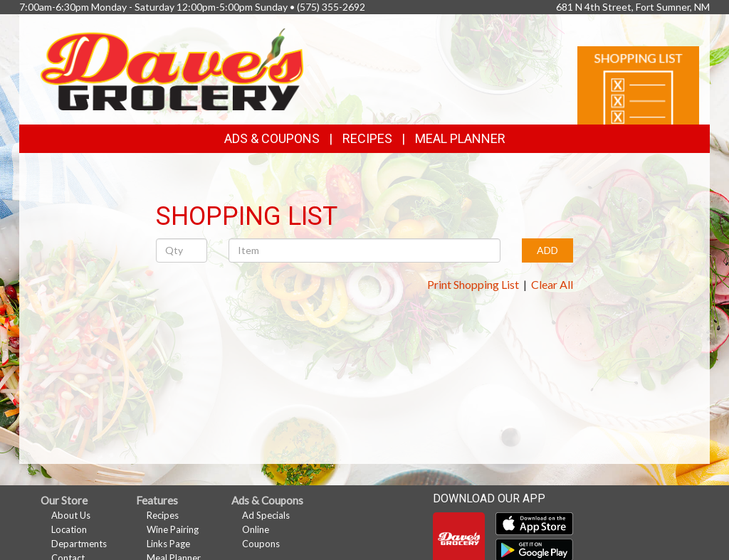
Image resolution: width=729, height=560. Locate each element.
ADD (547, 250)
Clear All (552, 284)
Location (69, 529)
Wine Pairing (173, 529)
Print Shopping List (473, 284)
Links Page (168, 544)
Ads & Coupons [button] (272, 138)
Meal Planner (460, 138)
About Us (71, 515)
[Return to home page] (172, 68)
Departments (79, 544)
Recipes (367, 138)
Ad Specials (266, 515)
